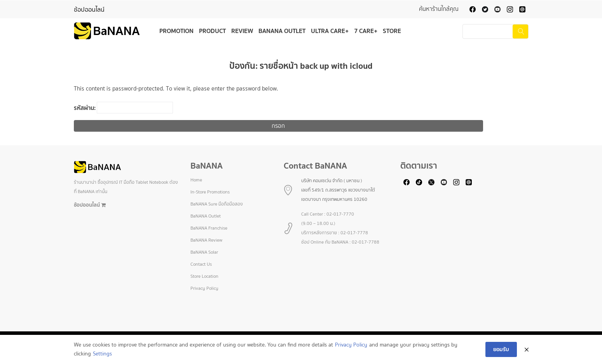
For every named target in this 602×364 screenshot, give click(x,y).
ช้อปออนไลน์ (89, 10)
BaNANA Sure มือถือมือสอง (217, 204)
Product (212, 31)
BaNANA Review (206, 240)
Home (196, 180)
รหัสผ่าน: (123, 108)
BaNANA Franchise (209, 228)
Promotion (176, 31)
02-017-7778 (354, 233)
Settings (102, 354)
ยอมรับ (501, 349)
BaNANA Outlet (282, 31)
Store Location (204, 276)
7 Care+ (366, 31)
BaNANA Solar (204, 252)
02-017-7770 (340, 214)
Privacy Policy (204, 288)
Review (242, 31)
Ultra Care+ (330, 31)
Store (392, 31)
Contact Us (201, 264)
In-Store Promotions (210, 192)
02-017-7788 (366, 242)
